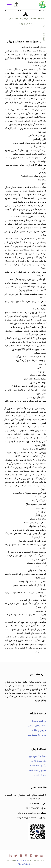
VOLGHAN (21, 860)
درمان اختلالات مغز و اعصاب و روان (27, 42)
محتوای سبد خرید (38, 770)
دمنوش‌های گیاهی (37, 726)
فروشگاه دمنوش (39, 721)
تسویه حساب (40, 775)
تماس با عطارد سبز (37, 735)
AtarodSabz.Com (26, 864)
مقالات (33, 19)
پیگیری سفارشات (38, 766)
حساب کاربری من (38, 756)
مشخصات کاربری (38, 761)
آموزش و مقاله (39, 730)
